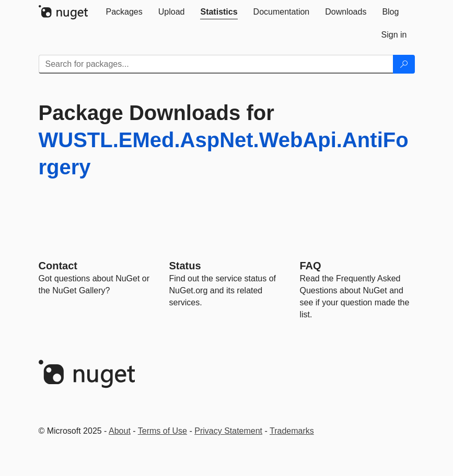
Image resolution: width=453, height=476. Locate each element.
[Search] (404, 64)
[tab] (124, 12)
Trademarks (292, 431)
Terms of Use (162, 431)
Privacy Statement (228, 431)
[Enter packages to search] (216, 64)
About (120, 431)
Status (185, 266)
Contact (58, 266)
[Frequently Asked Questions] (311, 266)
